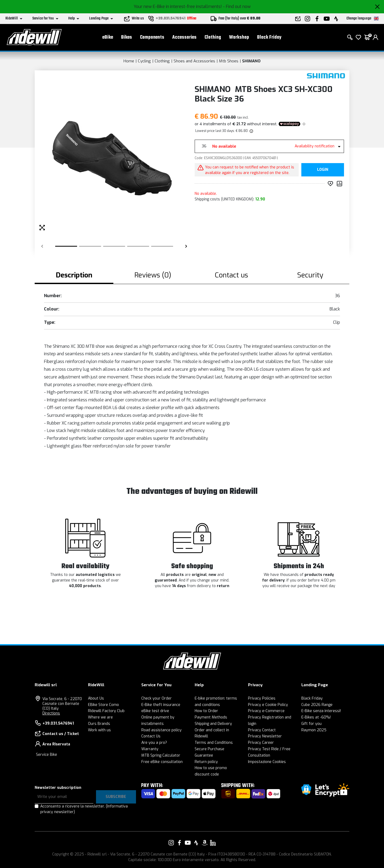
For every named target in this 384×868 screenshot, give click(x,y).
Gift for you (311, 724)
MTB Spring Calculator (161, 755)
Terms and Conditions (214, 743)
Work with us (99, 730)
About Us (96, 698)
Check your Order (157, 698)
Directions (51, 713)
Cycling (144, 61)
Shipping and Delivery (213, 724)
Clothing (213, 37)
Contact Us (151, 736)
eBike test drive (155, 711)
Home (129, 61)
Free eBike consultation (162, 762)
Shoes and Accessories (194, 61)
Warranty (150, 749)
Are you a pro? (154, 743)
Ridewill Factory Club (106, 711)
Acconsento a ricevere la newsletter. (84, 809)
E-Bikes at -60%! (316, 717)
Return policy (206, 762)
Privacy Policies (262, 698)
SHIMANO (251, 61)
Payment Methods (211, 717)
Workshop (239, 37)
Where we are (100, 717)
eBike (108, 37)
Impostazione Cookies (267, 762)
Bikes (127, 37)
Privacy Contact (262, 730)
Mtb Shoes (229, 61)
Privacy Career (261, 743)
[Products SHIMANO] (326, 76)
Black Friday (269, 37)
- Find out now (237, 7)
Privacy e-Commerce (266, 711)
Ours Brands (99, 724)
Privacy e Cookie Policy (268, 705)
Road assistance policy (161, 730)
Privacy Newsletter (265, 736)
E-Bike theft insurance (161, 705)
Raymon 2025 (314, 730)
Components (152, 37)
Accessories (184, 37)
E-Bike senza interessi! (321, 711)
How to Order (206, 711)
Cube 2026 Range (317, 705)
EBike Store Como (103, 705)
